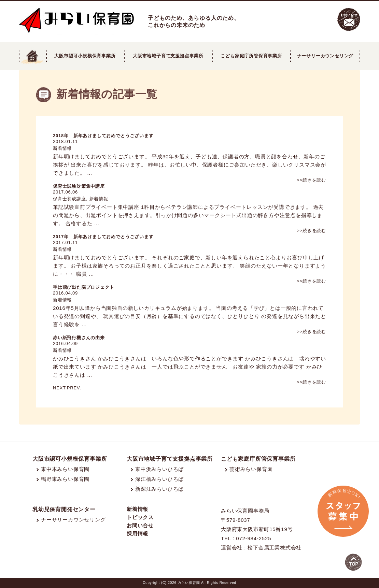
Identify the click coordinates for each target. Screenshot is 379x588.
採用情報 (137, 534)
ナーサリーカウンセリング (325, 56)
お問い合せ (140, 525)
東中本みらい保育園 (65, 469)
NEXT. (60, 388)
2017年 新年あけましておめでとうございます (103, 237)
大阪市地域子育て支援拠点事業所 (168, 56)
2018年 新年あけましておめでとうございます (103, 136)
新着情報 (62, 148)
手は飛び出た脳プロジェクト (83, 287)
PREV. (74, 388)
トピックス (140, 517)
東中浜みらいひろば (159, 469)
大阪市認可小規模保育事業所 (70, 459)
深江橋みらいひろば (159, 479)
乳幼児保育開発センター (64, 509)
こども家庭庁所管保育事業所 (258, 459)
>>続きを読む (311, 180)
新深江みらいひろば (159, 489)
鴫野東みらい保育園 (65, 479)
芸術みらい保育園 (251, 469)
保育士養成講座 (69, 199)
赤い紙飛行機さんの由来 (79, 338)
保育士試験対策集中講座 (79, 186)
